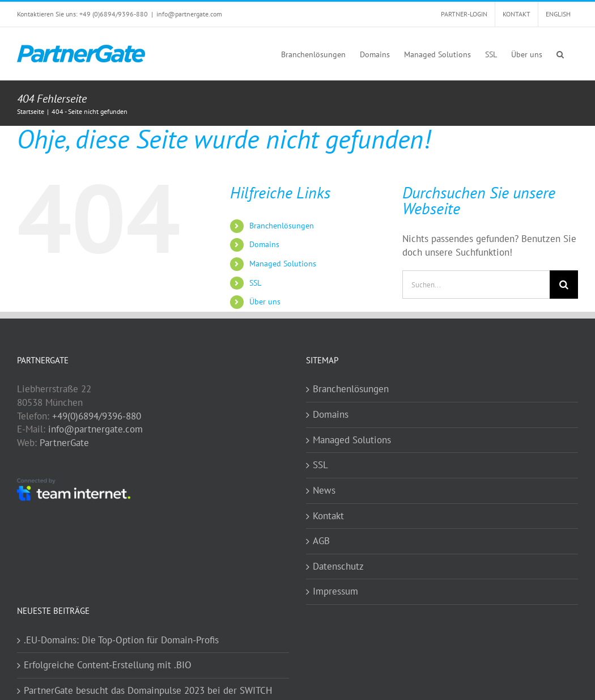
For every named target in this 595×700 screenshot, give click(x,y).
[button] (560, 54)
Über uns (265, 302)
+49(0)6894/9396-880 (97, 416)
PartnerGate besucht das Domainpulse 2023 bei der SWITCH (148, 690)
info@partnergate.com (189, 14)
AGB (321, 541)
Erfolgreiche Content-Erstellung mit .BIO (108, 665)
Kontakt (328, 516)
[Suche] (564, 285)
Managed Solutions (283, 264)
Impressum (335, 591)
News (324, 490)
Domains (264, 244)
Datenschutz (338, 566)
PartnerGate (64, 443)
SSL (255, 283)
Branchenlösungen (282, 226)
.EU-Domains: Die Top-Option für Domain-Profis (121, 640)
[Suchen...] (476, 285)
